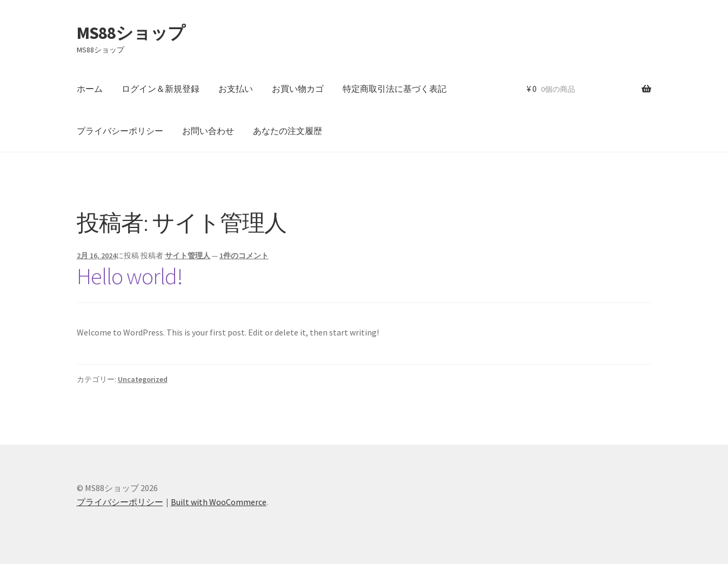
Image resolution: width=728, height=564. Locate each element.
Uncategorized (143, 379)
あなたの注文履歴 (288, 131)
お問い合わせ (208, 131)
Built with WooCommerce (219, 502)
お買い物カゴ (298, 89)
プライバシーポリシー (120, 131)
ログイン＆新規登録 (161, 89)
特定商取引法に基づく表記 (395, 89)
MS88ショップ (131, 33)
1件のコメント (244, 256)
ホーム (90, 89)
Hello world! (130, 276)
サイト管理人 (188, 256)
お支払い (236, 89)
